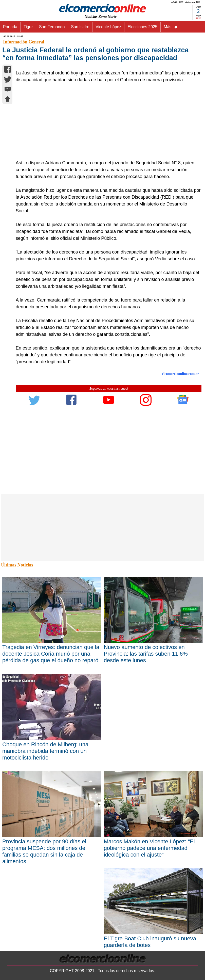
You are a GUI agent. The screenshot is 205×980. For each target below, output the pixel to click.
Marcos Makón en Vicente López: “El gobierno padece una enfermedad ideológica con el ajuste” (149, 848)
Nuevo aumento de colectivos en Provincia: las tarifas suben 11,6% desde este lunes (146, 654)
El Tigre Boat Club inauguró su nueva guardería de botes (150, 942)
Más (171, 27)
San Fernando (52, 27)
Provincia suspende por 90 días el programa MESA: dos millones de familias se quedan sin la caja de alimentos (44, 851)
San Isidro (80, 27)
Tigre (28, 27)
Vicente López (108, 27)
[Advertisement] (106, 121)
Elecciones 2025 (142, 27)
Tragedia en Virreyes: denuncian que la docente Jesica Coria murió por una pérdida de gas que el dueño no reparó (51, 654)
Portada (10, 27)
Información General (24, 42)
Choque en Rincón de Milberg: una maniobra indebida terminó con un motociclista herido (45, 751)
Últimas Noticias (17, 565)
